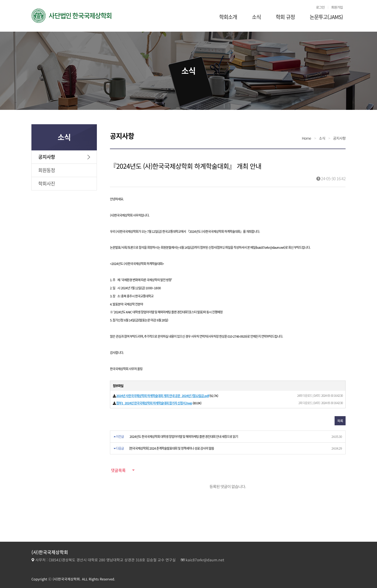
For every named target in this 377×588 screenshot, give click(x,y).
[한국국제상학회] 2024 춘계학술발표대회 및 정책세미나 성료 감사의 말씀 (171, 448)
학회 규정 (285, 17)
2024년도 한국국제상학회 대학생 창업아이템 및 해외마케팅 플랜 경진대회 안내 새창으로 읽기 (184, 437)
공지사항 (47, 157)
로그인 (320, 7)
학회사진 (47, 183)
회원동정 (47, 170)
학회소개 (228, 17)
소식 (256, 17)
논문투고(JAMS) (326, 17)
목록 (340, 421)
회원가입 (337, 7)
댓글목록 (118, 470)
